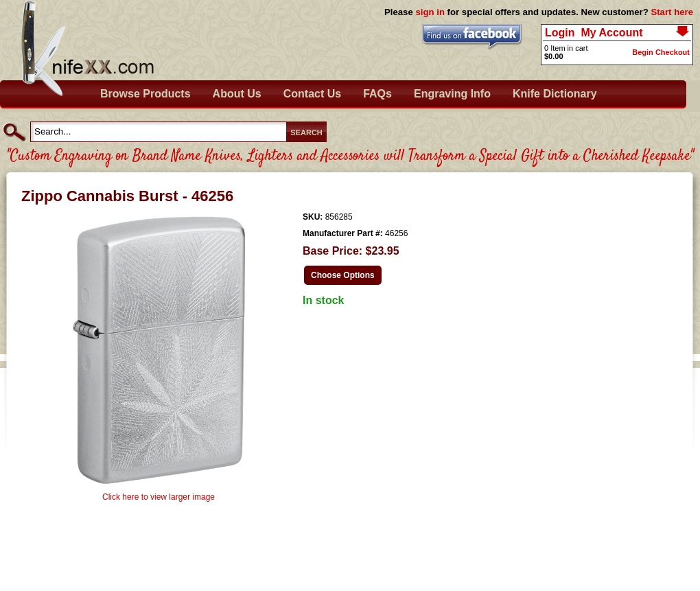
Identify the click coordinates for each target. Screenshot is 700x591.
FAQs (377, 94)
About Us (237, 94)
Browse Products (145, 94)
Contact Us (312, 94)
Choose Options (343, 275)
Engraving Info (452, 94)
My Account (611, 33)
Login (560, 33)
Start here (672, 12)
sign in (430, 12)
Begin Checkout (661, 52)
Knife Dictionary (555, 94)
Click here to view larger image (159, 497)
